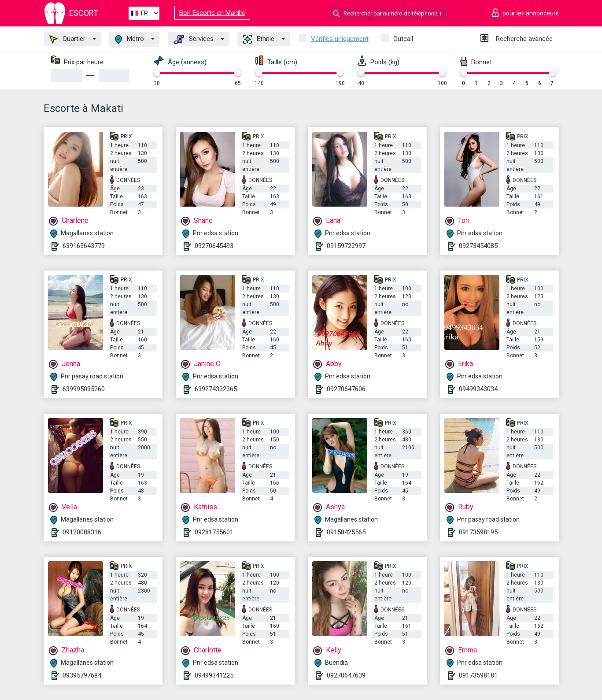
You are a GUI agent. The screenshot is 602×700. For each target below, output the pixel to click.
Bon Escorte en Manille (212, 13)
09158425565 (346, 532)
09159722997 (346, 246)
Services (194, 39)
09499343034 (478, 389)
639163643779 (84, 246)
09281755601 (214, 532)
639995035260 (84, 389)
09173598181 (478, 675)
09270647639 (346, 675)
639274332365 (216, 389)
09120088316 (82, 532)
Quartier (67, 39)
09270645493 (214, 246)
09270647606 (346, 389)
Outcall (403, 39)
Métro (129, 39)
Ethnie (259, 39)
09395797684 (82, 675)
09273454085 (478, 246)
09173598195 (478, 532)
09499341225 (214, 675)
